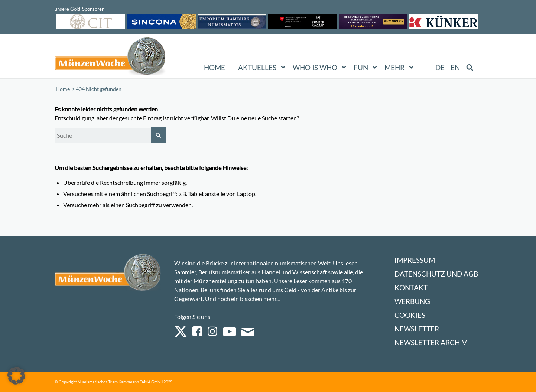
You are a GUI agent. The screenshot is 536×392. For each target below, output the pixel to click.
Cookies (410, 315)
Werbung (412, 301)
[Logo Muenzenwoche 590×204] (110, 58)
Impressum (415, 260)
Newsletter (417, 329)
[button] (16, 376)
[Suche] (110, 135)
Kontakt (411, 288)
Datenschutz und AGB (436, 274)
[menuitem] (440, 68)
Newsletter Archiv (431, 342)
